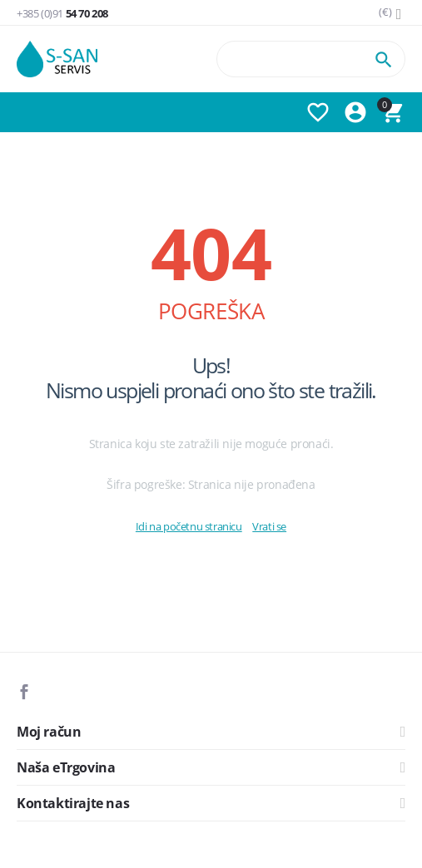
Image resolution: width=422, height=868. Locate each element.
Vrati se (269, 526)
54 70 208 (62, 14)
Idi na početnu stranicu (189, 526)
